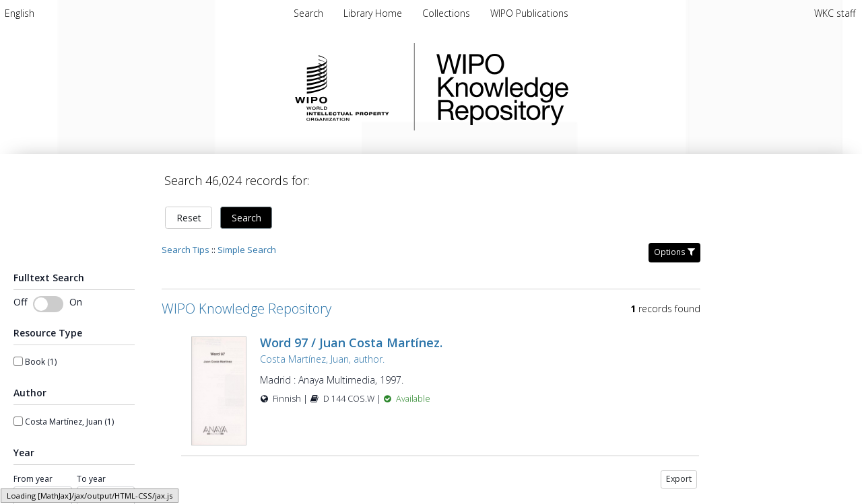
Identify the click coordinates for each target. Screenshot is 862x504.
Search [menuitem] (308, 13)
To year (91, 479)
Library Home (374, 13)
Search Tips (186, 250)
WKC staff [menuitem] (835, 13)
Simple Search (247, 250)
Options (674, 252)
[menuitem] (20, 13)
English (20, 13)
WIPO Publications (529, 13)
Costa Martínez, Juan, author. (322, 359)
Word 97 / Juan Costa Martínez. (351, 343)
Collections (447, 13)
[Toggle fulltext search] (48, 304)
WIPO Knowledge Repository (558, 87)
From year (33, 479)
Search (246, 218)
